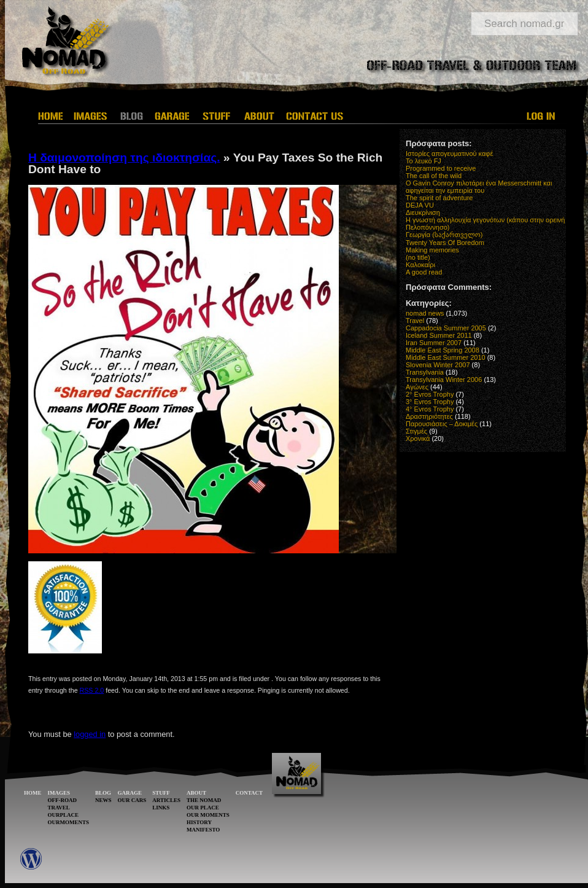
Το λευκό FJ (424, 161)
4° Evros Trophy (430, 409)
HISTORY (199, 822)
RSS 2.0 (92, 690)
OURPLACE (64, 815)
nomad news (425, 313)
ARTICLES (166, 800)
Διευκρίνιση (423, 212)
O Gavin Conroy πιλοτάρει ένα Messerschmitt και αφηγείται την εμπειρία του (479, 187)
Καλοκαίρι (420, 265)
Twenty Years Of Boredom (445, 243)
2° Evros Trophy (430, 394)
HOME (33, 793)
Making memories (432, 250)
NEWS (103, 800)
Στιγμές (416, 431)
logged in (90, 734)
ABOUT (196, 793)
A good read (424, 272)
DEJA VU (420, 205)
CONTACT (249, 793)
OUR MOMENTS (208, 815)
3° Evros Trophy (430, 402)
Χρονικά (418, 438)
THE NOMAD (204, 800)
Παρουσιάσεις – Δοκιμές (442, 424)
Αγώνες (417, 387)
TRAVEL (59, 808)
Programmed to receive (441, 168)
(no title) (418, 257)
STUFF (161, 793)
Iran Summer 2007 (434, 343)
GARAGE (130, 793)
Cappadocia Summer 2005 (446, 328)
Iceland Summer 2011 (439, 335)
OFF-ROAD (63, 800)
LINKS (161, 808)
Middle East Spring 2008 (443, 350)
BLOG (103, 793)
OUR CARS (132, 800)
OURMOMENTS (69, 822)
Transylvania (425, 372)
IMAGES (59, 793)
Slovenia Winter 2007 (438, 365)
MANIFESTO (203, 830)
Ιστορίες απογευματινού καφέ (449, 154)
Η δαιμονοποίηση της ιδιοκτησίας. (124, 158)
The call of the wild (434, 176)
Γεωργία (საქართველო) (444, 235)
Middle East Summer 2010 (446, 357)
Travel (415, 321)
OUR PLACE (203, 808)
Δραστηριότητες (429, 416)
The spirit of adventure (439, 198)
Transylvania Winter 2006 (444, 380)
